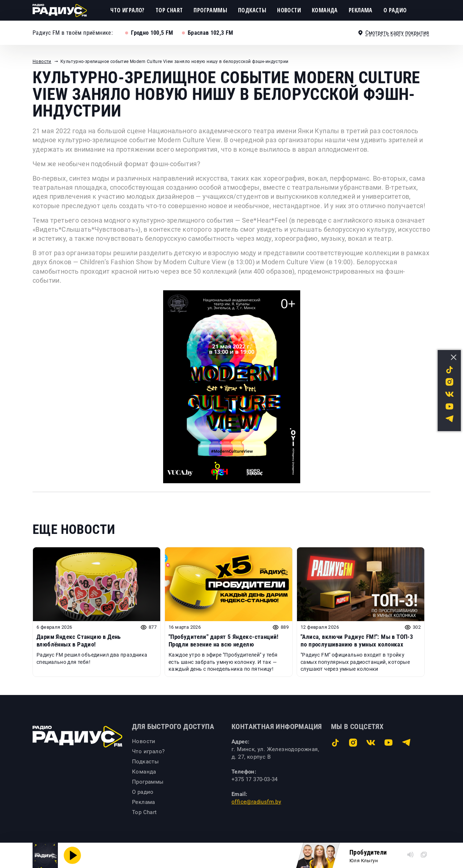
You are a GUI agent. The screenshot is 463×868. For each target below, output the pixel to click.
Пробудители (368, 852)
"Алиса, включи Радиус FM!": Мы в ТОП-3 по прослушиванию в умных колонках (357, 640)
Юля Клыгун (364, 861)
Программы (210, 10)
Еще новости (74, 530)
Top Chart (169, 10)
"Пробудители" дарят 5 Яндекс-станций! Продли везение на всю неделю (224, 640)
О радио (395, 10)
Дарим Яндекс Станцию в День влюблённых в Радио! (79, 640)
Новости (289, 10)
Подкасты (252, 10)
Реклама (361, 10)
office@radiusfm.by (256, 802)
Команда (325, 10)
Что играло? (127, 10)
